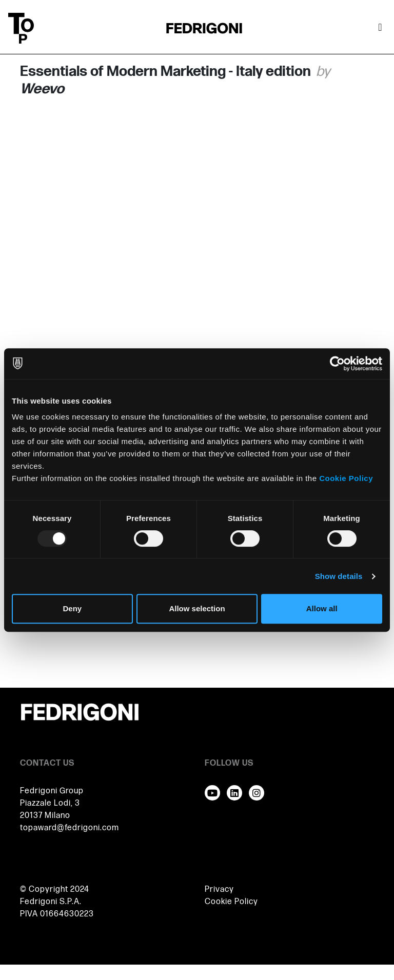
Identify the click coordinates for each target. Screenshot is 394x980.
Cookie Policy (346, 478)
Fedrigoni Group (52, 791)
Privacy (219, 889)
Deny (72, 608)
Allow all (322, 608)
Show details (339, 576)
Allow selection (197, 608)
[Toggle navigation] (380, 28)
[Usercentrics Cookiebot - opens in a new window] (337, 364)
